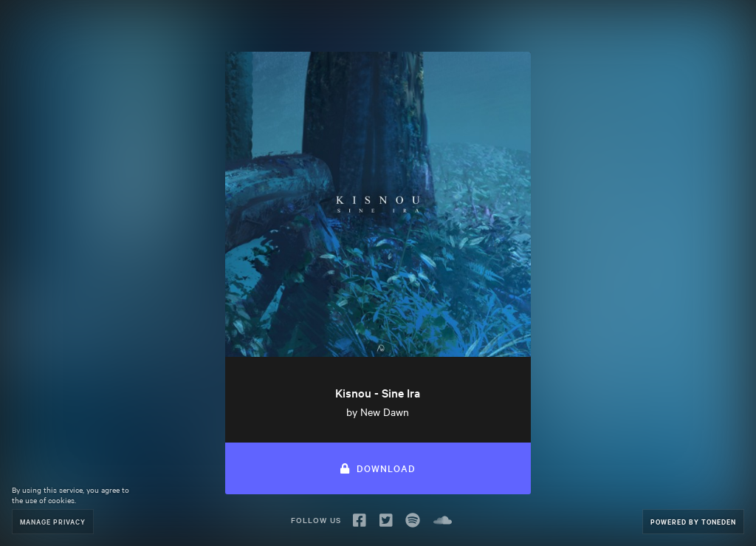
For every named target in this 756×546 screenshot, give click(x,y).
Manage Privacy (53, 521)
